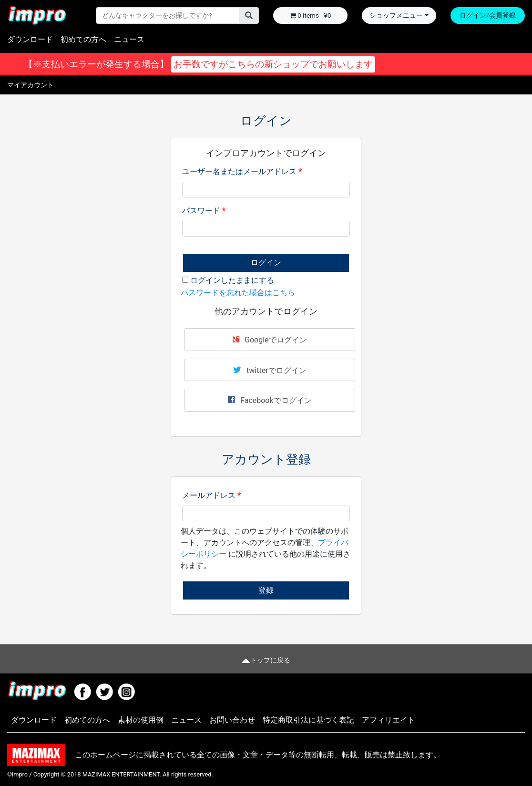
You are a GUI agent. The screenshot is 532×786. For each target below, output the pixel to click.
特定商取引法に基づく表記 (308, 720)
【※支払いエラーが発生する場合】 (198, 64)
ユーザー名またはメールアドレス (242, 171)
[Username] (168, 15)
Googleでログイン (270, 339)
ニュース (129, 39)
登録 (266, 590)
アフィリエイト (389, 720)
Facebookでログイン (270, 400)
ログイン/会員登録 (488, 15)
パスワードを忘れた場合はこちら (238, 293)
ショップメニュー (396, 15)
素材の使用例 (141, 720)
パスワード (204, 211)
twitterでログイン (270, 370)
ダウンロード (30, 39)
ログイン (266, 263)
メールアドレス (211, 495)
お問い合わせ (232, 720)
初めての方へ (83, 39)
